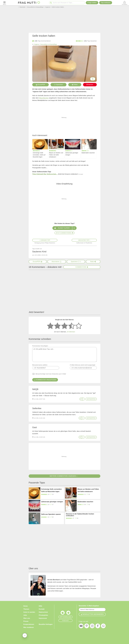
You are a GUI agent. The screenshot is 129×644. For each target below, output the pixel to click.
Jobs (25, 615)
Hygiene (37, 44)
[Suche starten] (51, 3)
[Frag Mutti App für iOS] (63, 613)
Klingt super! (64, 228)
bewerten (86, 41)
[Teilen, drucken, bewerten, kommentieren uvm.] (25, 635)
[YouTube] (81, 626)
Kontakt (42, 609)
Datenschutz (43, 612)
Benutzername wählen (40, 365)
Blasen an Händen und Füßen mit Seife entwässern (56, 155)
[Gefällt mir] (81, 399)
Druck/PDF (40, 85)
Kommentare (82, 267)
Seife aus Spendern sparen (51, 514)
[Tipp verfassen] (106, 3)
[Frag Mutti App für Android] (68, 613)
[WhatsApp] (103, 626)
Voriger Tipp (45, 240)
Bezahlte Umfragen (46, 624)
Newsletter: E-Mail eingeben (89, 606)
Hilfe (40, 606)
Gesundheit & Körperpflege (49, 44)
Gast (35, 427)
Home (25, 606)
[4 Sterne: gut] (72, 326)
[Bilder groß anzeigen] (93, 79)
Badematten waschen (88, 153)
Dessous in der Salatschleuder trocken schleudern (80, 515)
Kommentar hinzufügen (64, 353)
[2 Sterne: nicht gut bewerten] (57, 326)
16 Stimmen (71, 332)
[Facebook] (98, 626)
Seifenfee (37, 408)
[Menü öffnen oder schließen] (4, 3)
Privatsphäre (43, 615)
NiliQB (35, 389)
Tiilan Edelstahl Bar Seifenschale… (45, 174)
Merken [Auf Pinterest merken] (90, 85)
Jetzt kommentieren (64, 233)
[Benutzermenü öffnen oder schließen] (125, 3)
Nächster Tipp (84, 240)
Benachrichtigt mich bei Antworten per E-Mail (51, 374)
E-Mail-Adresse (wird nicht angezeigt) (83, 365)
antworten (91, 399)
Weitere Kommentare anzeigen (64, 476)
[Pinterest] (87, 626)
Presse (26, 621)
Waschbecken (44, 98)
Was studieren (29, 627)
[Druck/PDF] (38, 262)
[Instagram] (92, 626)
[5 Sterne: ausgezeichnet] (79, 326)
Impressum (43, 618)
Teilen (75, 85)
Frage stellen (92, 3)
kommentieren (41, 41)
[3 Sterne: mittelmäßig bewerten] (64, 326)
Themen (26, 609)
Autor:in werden (29, 612)
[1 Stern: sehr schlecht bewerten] (50, 326)
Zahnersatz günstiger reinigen (72, 154)
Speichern (59, 85)
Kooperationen (29, 624)
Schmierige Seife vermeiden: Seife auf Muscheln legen (39, 155)
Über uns (27, 618)
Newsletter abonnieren (92, 614)
